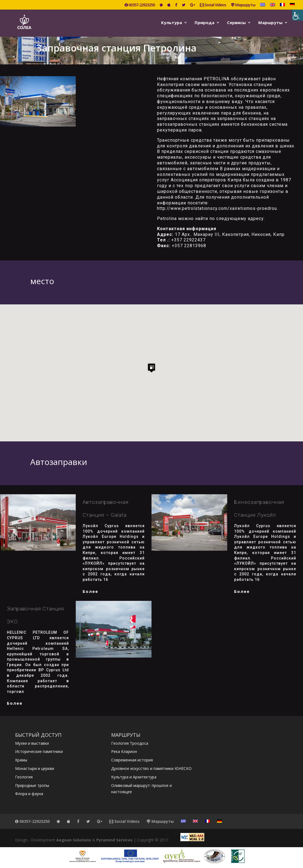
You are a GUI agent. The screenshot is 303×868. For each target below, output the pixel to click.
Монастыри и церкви (35, 768)
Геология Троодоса (130, 743)
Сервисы (236, 23)
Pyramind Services (114, 840)
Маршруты (243, 5)
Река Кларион (124, 751)
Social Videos (213, 5)
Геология (24, 777)
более (90, 591)
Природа (204, 23)
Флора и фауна (29, 794)
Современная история (132, 760)
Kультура (172, 23)
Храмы (21, 760)
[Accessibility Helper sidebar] (298, 15)
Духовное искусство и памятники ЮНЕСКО (151, 768)
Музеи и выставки (32, 743)
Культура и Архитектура (134, 777)
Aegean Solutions (74, 840)
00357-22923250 (140, 5)
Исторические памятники (39, 751)
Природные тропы (32, 785)
